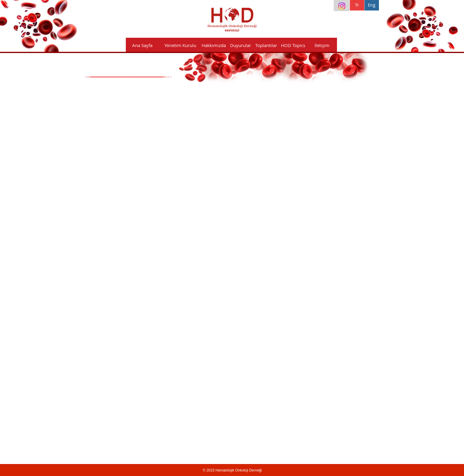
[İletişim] (322, 45)
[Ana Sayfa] (142, 45)
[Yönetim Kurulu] (180, 45)
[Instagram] (342, 6)
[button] (214, 45)
